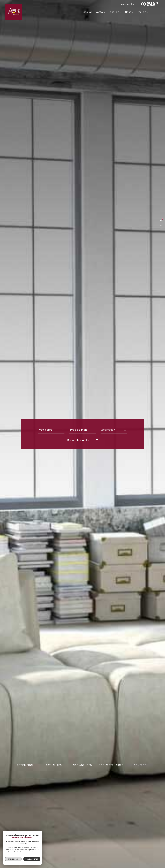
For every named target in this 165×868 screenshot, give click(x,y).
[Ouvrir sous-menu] (105, 12)
